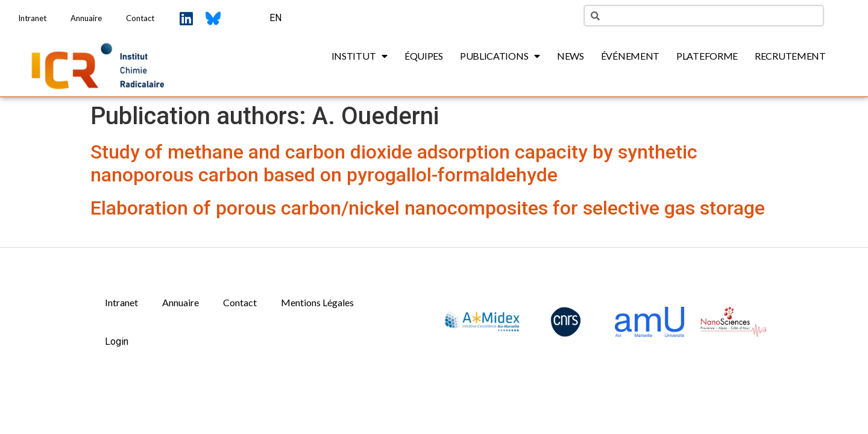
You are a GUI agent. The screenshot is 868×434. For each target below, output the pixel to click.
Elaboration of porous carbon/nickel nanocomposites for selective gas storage (428, 208)
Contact (140, 18)
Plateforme (707, 56)
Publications (500, 56)
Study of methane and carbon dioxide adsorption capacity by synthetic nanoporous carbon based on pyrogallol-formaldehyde (394, 163)
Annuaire (86, 18)
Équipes (424, 56)
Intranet (32, 18)
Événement (630, 56)
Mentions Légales (317, 302)
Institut (360, 56)
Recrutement (790, 56)
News (571, 56)
